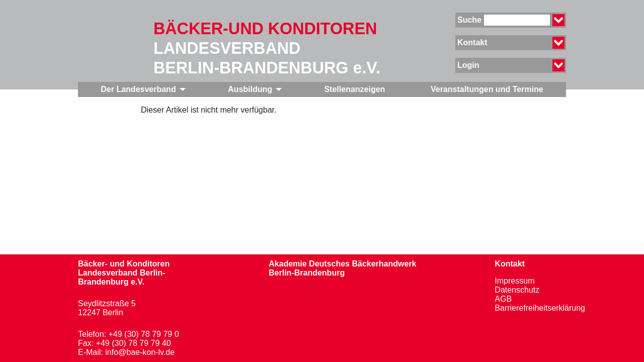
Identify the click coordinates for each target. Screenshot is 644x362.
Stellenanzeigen (354, 89)
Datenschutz (517, 290)
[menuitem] (142, 89)
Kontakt (510, 264)
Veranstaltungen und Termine (487, 89)
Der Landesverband (138, 89)
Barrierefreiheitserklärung (540, 308)
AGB (503, 299)
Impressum (514, 281)
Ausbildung (250, 89)
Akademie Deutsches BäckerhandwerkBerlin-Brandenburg (342, 268)
